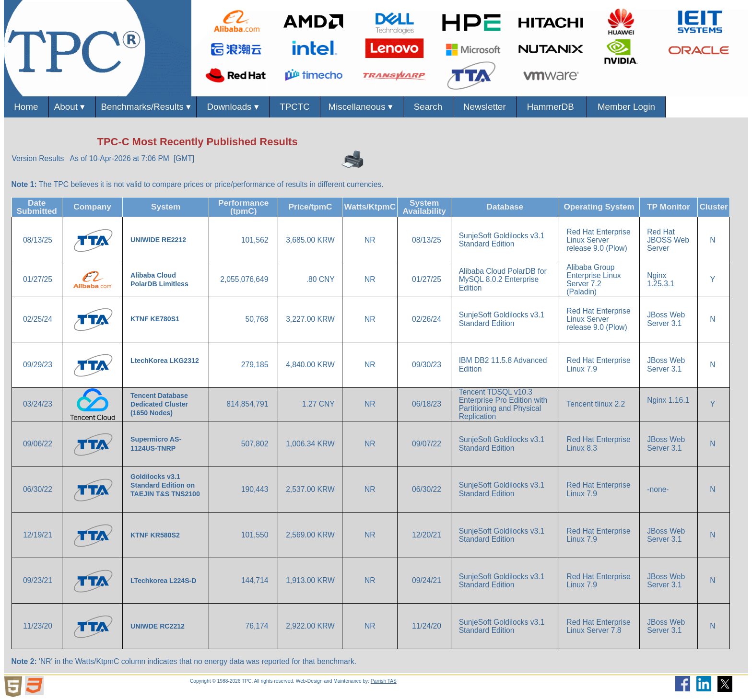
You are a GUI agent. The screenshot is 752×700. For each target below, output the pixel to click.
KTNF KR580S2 (156, 535)
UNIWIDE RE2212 (159, 240)
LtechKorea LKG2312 (165, 361)
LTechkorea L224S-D (164, 581)
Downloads (233, 107)
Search (428, 107)
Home (26, 107)
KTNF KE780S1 (156, 319)
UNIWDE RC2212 (159, 626)
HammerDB (552, 107)
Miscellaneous (362, 107)
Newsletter (485, 107)
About (72, 107)
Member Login (626, 107)
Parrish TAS (384, 681)
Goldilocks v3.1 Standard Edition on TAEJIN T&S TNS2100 (165, 485)
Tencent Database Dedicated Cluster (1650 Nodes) (159, 404)
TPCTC (295, 107)
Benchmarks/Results (146, 107)
